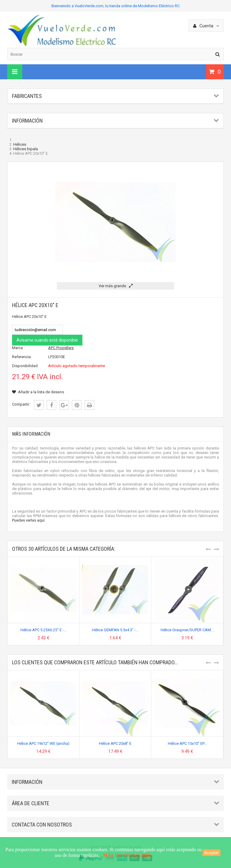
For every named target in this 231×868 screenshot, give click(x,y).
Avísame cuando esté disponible (47, 340)
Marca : (18, 348)
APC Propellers (61, 348)
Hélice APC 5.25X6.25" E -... (43, 630)
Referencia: (22, 357)
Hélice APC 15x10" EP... (187, 743)
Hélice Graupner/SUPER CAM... (187, 630)
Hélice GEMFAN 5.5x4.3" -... (115, 630)
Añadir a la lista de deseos (38, 392)
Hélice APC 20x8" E (115, 743)
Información (27, 121)
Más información (31, 434)
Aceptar (211, 853)
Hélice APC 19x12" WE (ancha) (43, 743)
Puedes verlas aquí (28, 520)
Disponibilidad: (25, 366)
